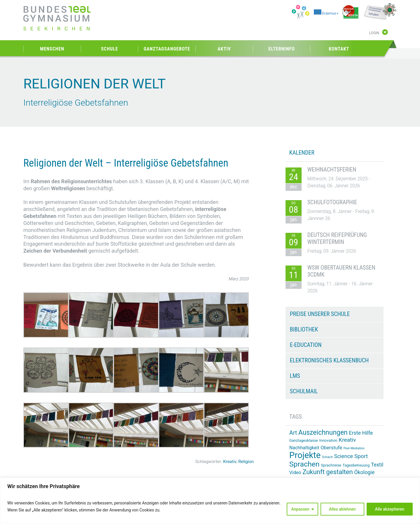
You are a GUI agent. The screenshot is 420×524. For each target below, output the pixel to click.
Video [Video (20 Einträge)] (295, 473)
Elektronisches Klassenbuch (329, 360)
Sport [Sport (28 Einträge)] (361, 456)
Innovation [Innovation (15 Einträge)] (328, 440)
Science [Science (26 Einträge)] (343, 456)
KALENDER (302, 153)
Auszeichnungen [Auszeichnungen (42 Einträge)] (323, 433)
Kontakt (339, 49)
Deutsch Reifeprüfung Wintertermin (337, 238)
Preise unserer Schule (320, 314)
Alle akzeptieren (390, 509)
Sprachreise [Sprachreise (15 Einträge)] (331, 465)
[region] (210, 501)
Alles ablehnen (342, 509)
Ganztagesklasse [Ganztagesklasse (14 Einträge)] (304, 440)
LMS (295, 376)
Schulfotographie (332, 202)
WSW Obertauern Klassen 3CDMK (341, 271)
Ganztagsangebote (167, 49)
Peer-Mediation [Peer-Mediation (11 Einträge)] (354, 448)
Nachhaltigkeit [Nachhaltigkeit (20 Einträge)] (304, 448)
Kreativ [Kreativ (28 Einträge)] (347, 440)
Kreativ (230, 462)
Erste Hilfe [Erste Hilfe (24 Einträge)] (361, 433)
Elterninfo (281, 49)
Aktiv (224, 49)
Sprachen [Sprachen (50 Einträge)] (304, 464)
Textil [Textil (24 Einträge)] (377, 465)
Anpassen (300, 509)
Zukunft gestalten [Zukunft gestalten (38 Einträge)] (328, 472)
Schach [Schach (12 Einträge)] (327, 457)
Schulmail (304, 391)
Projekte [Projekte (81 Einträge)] (305, 455)
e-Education (306, 345)
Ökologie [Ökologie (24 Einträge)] (364, 472)
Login (374, 33)
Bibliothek (304, 329)
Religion (246, 462)
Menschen (52, 49)
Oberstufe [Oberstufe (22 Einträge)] (331, 448)
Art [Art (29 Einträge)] (293, 433)
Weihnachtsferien (332, 170)
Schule (109, 49)
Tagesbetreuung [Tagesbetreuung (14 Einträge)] (356, 465)
